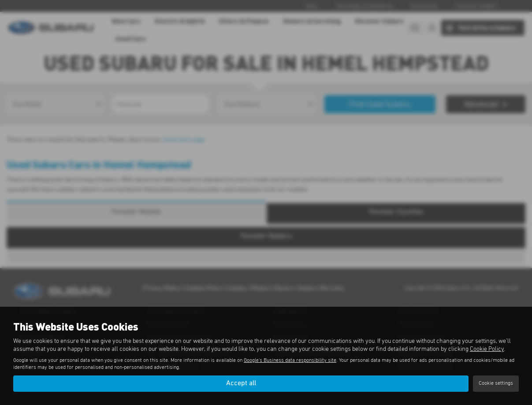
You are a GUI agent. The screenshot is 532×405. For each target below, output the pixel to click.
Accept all (241, 383)
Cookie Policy (487, 349)
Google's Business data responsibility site (290, 360)
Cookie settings (496, 383)
